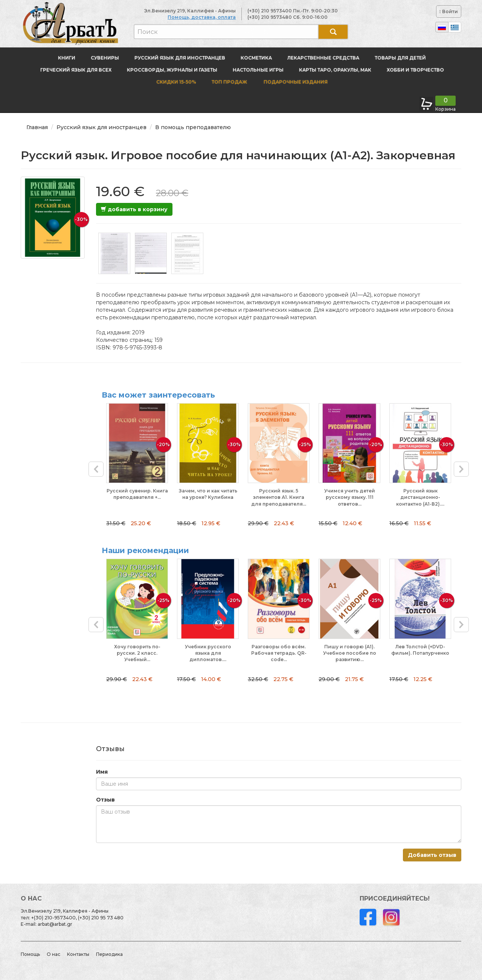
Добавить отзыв (432, 855)
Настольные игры (258, 70)
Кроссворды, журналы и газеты (172, 70)
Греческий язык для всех (76, 70)
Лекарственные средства (323, 58)
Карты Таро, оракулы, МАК (335, 70)
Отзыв (105, 800)
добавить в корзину (134, 209)
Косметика (256, 58)
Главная (37, 127)
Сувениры (105, 58)
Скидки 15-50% (176, 82)
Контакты (78, 954)
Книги (67, 58)
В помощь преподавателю (193, 127)
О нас (53, 954)
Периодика (109, 954)
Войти (449, 11)
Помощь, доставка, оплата (202, 17)
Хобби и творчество (415, 70)
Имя (102, 772)
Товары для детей (400, 58)
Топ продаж (229, 82)
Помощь (30, 954)
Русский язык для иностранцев (180, 58)
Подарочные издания (295, 82)
